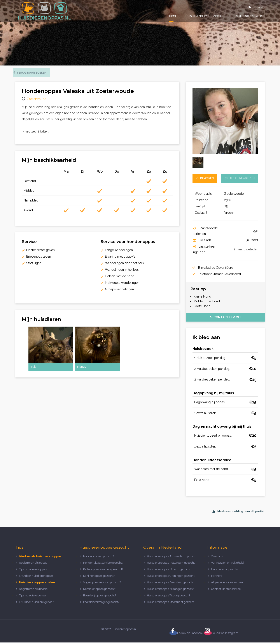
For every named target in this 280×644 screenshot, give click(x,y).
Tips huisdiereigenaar (33, 597)
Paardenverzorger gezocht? (101, 604)
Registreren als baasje (33, 590)
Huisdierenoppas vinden (37, 584)
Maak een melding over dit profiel (238, 513)
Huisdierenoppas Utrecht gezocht (169, 571)
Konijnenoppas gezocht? (99, 577)
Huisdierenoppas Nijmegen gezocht (170, 590)
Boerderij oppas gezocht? (100, 597)
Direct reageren (240, 180)
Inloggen (257, 7)
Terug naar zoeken (32, 74)
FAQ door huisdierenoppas (37, 577)
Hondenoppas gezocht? (98, 558)
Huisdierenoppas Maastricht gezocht (171, 604)
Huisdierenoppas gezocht (204, 16)
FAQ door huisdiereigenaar (36, 604)
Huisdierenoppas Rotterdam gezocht (171, 564)
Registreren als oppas (33, 564)
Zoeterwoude (36, 100)
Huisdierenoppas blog (225, 571)
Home (173, 16)
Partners (217, 577)
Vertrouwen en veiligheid (227, 564)
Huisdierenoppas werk (248, 16)
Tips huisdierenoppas (33, 571)
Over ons (217, 558)
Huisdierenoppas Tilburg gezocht (169, 597)
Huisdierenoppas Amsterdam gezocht (172, 558)
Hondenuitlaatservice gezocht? (103, 564)
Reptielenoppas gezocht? (100, 590)
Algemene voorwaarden (227, 584)
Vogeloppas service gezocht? (102, 584)
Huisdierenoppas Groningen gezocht (171, 577)
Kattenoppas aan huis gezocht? (103, 571)
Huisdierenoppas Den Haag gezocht (170, 584)
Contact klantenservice (226, 590)
